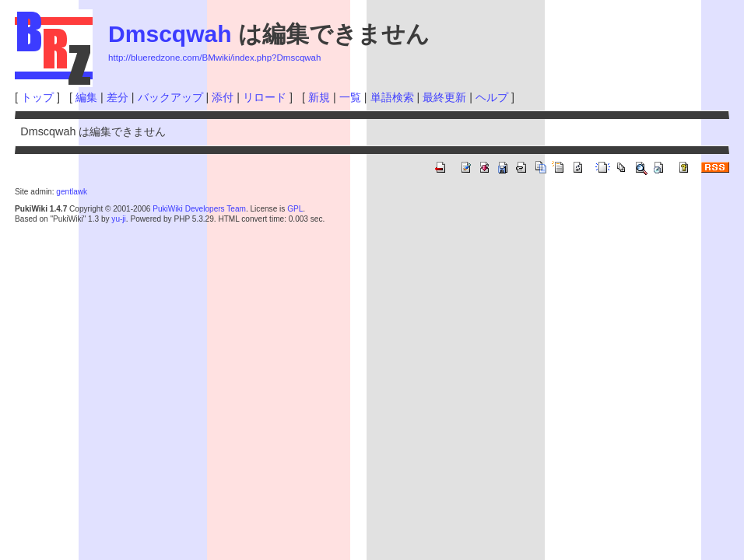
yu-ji (118, 219)
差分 (118, 97)
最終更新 (444, 97)
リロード (265, 97)
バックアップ (170, 97)
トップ (37, 97)
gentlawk (72, 192)
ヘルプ (492, 97)
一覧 (350, 97)
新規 (319, 97)
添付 (223, 97)
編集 (86, 97)
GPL (295, 209)
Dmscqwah (170, 34)
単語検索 (392, 97)
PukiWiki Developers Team (199, 209)
